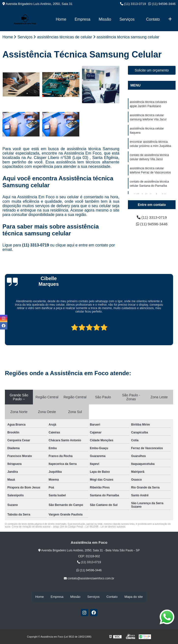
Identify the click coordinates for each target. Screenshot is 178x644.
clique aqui (65, 245)
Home (61, 19)
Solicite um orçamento (152, 71)
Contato (153, 19)
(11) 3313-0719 (133, 4)
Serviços (127, 19)
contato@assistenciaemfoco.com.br (89, 579)
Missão (105, 19)
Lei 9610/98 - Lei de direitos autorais (106, 527)
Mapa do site (134, 597)
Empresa (82, 19)
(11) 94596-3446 (162, 4)
